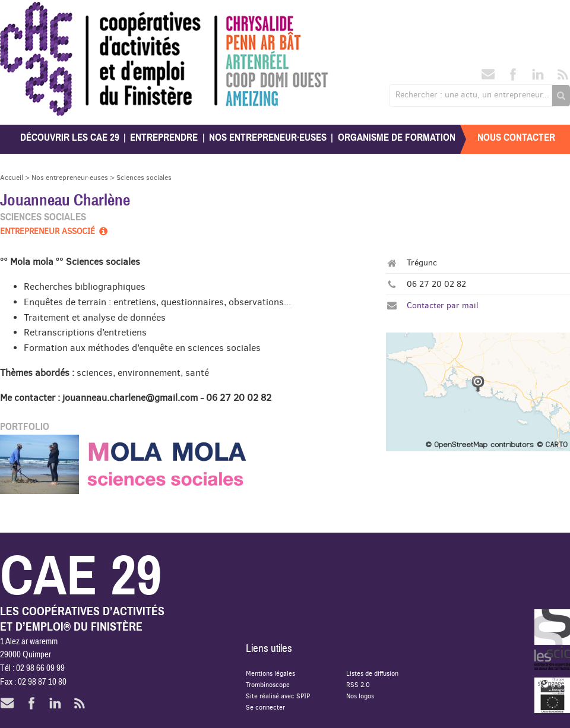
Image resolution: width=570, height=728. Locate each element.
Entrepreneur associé (55, 231)
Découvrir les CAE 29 (70, 137)
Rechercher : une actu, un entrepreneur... (472, 94)
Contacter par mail (443, 305)
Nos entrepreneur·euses (268, 137)
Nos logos (360, 696)
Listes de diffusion (372, 673)
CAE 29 (26, 13)
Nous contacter (516, 137)
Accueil (12, 177)
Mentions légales (270, 673)
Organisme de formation (397, 137)
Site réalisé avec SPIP (278, 696)
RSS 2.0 (358, 684)
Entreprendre (164, 137)
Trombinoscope (268, 684)
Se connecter (265, 707)
